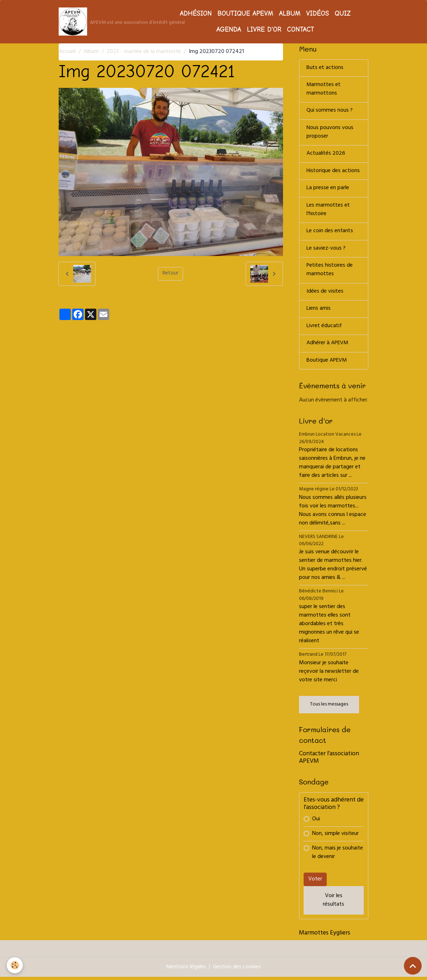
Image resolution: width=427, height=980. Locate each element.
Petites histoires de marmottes (330, 272)
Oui (316, 822)
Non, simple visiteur (335, 837)
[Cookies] (15, 965)
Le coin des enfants (330, 233)
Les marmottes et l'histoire (328, 212)
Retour (170, 274)
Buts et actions (325, 68)
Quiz (343, 14)
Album (290, 14)
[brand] (108, 22)
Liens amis (319, 311)
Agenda (229, 30)
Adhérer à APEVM (328, 346)
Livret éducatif (324, 329)
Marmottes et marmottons (324, 90)
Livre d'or (264, 30)
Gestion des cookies (237, 970)
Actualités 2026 (326, 155)
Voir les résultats (333, 903)
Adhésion (196, 14)
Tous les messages (329, 707)
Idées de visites (325, 294)
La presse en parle (328, 190)
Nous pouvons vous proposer (330, 133)
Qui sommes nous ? (330, 112)
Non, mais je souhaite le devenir (338, 856)
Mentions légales (186, 970)
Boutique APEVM (245, 14)
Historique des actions (333, 172)
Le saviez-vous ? (326, 251)
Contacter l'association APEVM (329, 761)
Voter (315, 882)
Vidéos (317, 14)
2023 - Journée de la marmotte (144, 52)
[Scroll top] (413, 966)
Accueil (67, 52)
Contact (301, 30)
